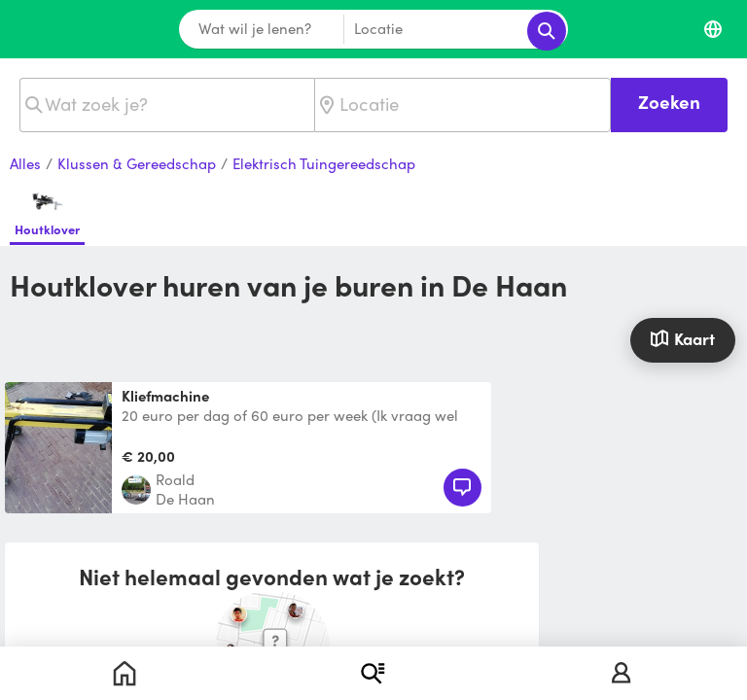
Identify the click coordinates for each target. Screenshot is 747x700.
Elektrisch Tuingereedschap (324, 164)
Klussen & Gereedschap (137, 164)
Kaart (682, 338)
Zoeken (669, 102)
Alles (25, 164)
